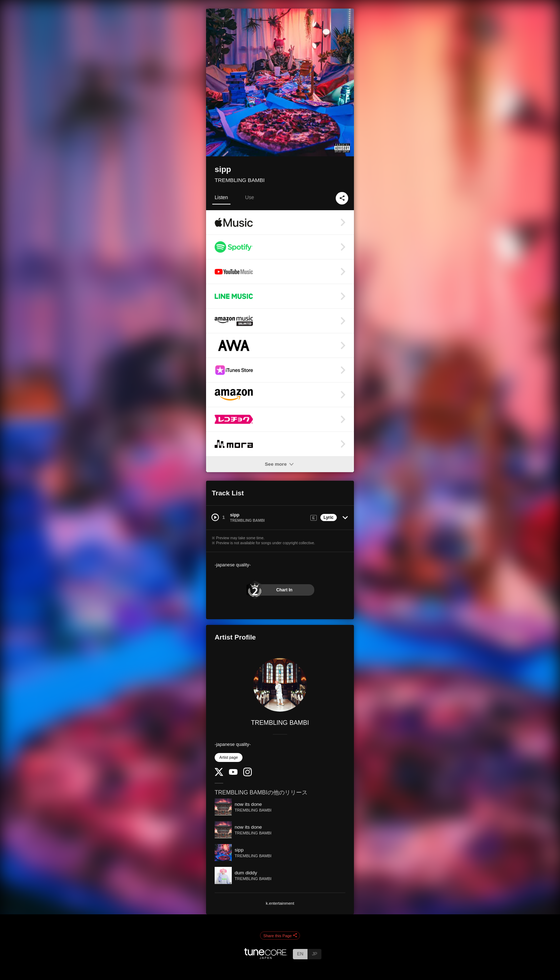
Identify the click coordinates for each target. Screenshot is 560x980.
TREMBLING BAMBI (240, 180)
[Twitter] (219, 774)
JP (314, 954)
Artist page (229, 757)
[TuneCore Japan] (266, 957)
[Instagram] (247, 775)
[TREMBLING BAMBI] (280, 685)
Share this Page (280, 936)
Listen (221, 197)
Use (249, 197)
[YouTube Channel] (233, 773)
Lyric (329, 517)
